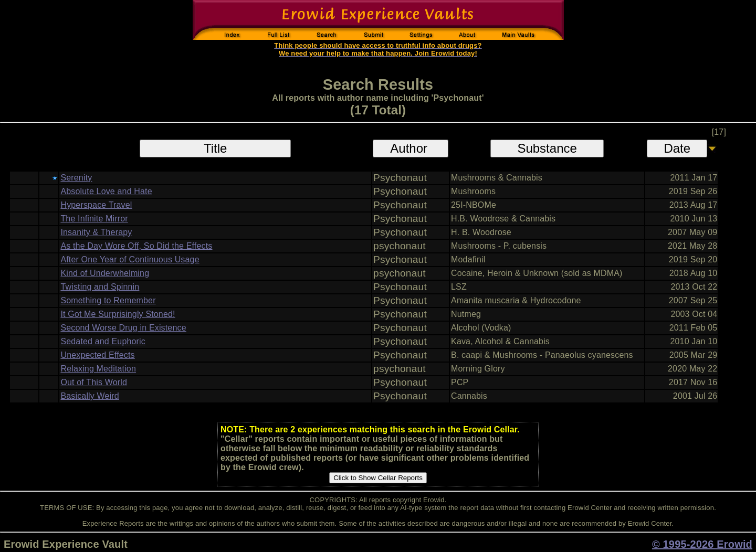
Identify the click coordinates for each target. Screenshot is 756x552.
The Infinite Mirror (94, 219)
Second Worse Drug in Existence (123, 328)
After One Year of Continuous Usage (130, 259)
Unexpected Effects (97, 355)
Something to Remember (108, 300)
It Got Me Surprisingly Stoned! (118, 314)
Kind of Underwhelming (105, 273)
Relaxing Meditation (98, 369)
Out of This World (94, 382)
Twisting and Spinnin (100, 287)
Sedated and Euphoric (103, 341)
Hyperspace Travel (96, 205)
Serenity (76, 178)
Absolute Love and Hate (106, 191)
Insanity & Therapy (96, 232)
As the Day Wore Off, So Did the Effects (136, 246)
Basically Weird (90, 396)
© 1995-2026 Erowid (702, 544)
